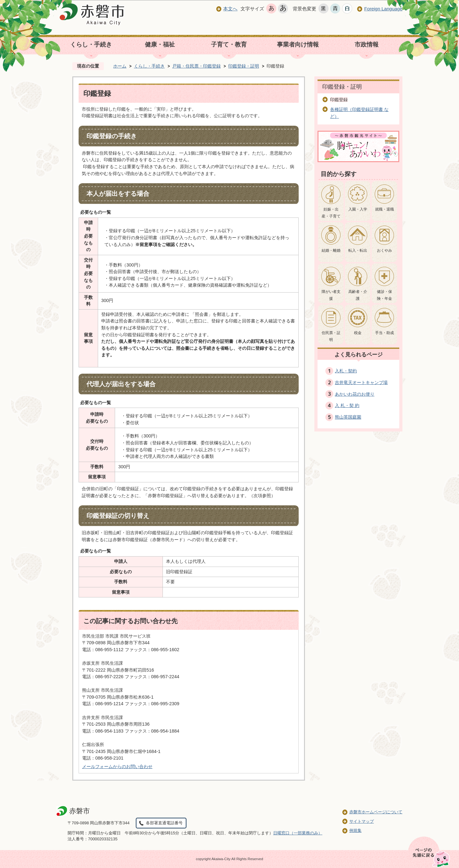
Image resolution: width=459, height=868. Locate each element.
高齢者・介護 (358, 295)
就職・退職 (384, 209)
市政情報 (367, 44)
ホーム (120, 66)
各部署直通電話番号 (164, 823)
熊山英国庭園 (348, 417)
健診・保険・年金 (384, 295)
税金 (358, 333)
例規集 (355, 830)
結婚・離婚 (331, 250)
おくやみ (384, 250)
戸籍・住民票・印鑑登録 (196, 66)
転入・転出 (358, 250)
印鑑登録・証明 (244, 66)
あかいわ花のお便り (355, 394)
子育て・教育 (229, 44)
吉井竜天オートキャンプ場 (361, 382)
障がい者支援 (331, 295)
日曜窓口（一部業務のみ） (298, 833)
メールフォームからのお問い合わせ (117, 766)
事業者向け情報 (298, 44)
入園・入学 (358, 209)
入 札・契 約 (347, 405)
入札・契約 (346, 371)
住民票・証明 (331, 336)
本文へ (230, 9)
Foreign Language (383, 9)
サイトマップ (362, 821)
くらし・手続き (91, 44)
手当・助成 (384, 333)
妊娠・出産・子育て (331, 213)
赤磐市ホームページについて (376, 812)
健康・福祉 (160, 44)
